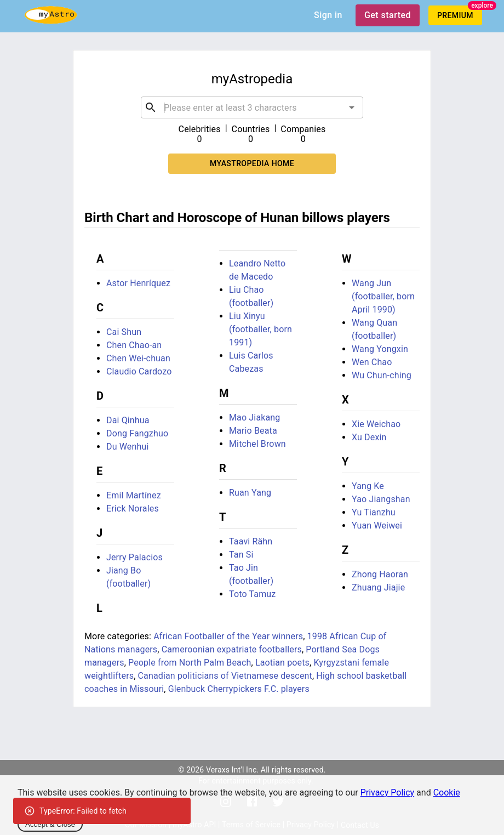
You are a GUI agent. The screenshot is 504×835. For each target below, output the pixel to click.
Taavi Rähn (251, 541)
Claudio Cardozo (139, 371)
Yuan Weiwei (377, 526)
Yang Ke (368, 486)
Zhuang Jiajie (378, 587)
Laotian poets (282, 663)
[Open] (352, 107)
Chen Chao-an (134, 345)
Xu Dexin (369, 437)
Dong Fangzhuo (137, 433)
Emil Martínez (134, 495)
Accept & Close (50, 824)
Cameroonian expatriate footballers (232, 649)
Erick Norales (133, 509)
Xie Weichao (376, 424)
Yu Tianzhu (374, 512)
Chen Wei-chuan (138, 358)
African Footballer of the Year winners (228, 636)
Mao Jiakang (254, 417)
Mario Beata (253, 431)
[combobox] (252, 107)
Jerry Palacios (134, 557)
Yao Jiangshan (381, 499)
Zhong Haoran (380, 574)
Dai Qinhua (128, 420)
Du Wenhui (127, 447)
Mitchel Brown (257, 444)
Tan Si (241, 555)
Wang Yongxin (380, 349)
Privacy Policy (388, 793)
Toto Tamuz (252, 594)
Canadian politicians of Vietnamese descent (225, 676)
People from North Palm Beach (190, 663)
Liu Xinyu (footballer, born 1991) (260, 329)
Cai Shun (124, 332)
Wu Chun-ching (382, 375)
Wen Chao (372, 362)
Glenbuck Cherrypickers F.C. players (239, 689)
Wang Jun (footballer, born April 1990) (383, 296)
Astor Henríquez (138, 283)
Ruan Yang (250, 493)
